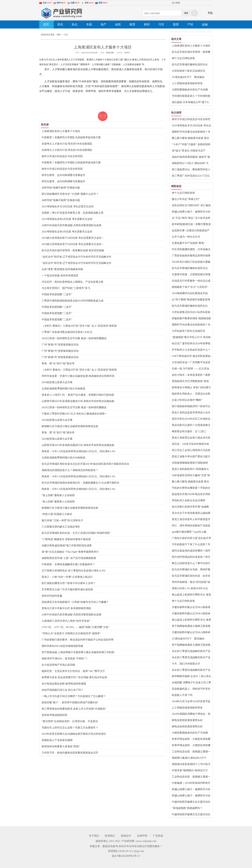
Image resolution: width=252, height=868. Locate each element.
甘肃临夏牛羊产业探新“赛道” (188, 243)
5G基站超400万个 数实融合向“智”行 (188, 77)
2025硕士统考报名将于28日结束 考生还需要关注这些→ (73, 238)
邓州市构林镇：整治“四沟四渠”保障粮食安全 (191, 582)
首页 (46, 24)
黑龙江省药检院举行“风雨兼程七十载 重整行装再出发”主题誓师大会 (191, 469)
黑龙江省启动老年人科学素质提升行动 (191, 519)
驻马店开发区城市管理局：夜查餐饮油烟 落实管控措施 (73, 250)
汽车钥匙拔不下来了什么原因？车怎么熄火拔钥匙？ (191, 545)
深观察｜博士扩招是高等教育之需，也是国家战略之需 (72, 213)
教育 (132, 24)
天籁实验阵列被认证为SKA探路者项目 (191, 607)
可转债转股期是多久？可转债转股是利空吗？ (191, 96)
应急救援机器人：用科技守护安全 (191, 689)
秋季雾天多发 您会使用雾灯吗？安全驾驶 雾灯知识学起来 (74, 677)
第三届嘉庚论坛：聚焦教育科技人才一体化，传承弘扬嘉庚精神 (191, 170)
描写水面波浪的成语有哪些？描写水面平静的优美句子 (191, 551)
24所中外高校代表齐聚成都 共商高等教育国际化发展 (72, 225)
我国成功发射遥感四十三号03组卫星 (191, 764)
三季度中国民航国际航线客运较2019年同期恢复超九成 (72, 301)
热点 (75, 24)
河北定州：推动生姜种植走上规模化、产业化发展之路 (72, 282)
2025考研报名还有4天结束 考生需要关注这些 (67, 219)
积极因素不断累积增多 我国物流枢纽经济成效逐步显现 (191, 319)
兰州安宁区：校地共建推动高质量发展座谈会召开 (70, 753)
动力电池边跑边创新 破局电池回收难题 (64, 684)
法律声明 (142, 836)
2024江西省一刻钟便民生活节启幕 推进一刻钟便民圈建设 (74, 338)
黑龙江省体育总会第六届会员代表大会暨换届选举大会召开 (191, 438)
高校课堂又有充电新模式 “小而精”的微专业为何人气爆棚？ (75, 602)
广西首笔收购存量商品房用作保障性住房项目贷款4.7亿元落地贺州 (191, 256)
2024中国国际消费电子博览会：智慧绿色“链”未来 (191, 714)
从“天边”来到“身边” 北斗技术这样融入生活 (191, 218)
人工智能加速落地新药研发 (187, 83)
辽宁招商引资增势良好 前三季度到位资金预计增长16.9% (74, 571)
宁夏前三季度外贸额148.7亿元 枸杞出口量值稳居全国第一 (74, 414)
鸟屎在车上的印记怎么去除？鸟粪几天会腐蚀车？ (70, 728)
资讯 (60, 24)
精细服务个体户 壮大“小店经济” (190, 287)
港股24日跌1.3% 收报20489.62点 (190, 588)
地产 (104, 24)
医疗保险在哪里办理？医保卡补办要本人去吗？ (69, 583)
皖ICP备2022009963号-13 (126, 856)
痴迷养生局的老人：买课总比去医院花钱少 (191, 394)
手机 (210, 13)
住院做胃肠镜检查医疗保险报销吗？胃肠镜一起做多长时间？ (190, 463)
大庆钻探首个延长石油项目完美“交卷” (189, 71)
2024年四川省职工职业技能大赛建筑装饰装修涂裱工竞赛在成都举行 (191, 262)
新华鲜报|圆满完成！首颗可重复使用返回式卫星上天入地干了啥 (191, 224)
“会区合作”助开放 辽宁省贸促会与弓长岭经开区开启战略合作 (76, 257)
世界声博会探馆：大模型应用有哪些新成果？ (191, 739)
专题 (89, 24)
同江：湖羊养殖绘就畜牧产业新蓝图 (191, 526)
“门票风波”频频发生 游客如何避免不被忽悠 (66, 539)
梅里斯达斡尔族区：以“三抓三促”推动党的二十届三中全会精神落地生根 (190, 432)
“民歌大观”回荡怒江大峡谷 (57, 514)
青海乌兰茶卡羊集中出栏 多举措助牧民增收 (66, 608)
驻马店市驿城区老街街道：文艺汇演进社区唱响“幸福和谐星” (76, 533)
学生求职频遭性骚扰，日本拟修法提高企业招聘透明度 (191, 250)
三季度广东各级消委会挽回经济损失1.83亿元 (67, 332)
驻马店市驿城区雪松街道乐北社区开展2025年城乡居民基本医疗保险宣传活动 (85, 464)
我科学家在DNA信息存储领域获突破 (62, 646)
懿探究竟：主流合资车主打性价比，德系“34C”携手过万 (73, 671)
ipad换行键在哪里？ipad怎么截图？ (189, 532)
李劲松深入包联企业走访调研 (189, 500)
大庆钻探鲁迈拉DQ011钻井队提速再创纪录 (191, 312)
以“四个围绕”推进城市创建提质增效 (191, 300)
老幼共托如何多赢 (52, 596)
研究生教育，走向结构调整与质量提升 (63, 175)
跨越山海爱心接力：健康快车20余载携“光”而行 (191, 212)
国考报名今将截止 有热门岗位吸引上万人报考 (191, 388)
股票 (176, 24)
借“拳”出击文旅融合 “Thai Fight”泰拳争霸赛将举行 (70, 552)
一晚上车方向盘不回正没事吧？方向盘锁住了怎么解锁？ (74, 696)
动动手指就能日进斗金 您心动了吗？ (63, 690)
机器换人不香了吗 (182, 695)
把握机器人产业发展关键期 (57, 740)
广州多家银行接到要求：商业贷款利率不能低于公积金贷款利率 (78, 640)
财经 (147, 24)
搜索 (186, 13)
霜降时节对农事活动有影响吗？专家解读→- (191, 132)
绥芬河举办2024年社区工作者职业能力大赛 (191, 419)
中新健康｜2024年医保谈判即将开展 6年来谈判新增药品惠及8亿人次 (191, 783)
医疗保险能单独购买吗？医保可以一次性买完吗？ (191, 406)
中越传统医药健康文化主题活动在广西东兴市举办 (191, 802)
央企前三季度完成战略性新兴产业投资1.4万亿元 (191, 651)
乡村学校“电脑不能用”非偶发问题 (61, 188)
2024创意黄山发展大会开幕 (57, 382)
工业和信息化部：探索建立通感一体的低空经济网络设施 (191, 752)
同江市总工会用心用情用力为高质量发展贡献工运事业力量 (191, 450)
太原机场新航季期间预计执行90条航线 (63, 389)
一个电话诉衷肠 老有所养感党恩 (60, 276)
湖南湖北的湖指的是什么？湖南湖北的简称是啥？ (70, 470)
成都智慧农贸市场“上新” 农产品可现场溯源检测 (69, 558)
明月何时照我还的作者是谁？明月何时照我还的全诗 (191, 557)
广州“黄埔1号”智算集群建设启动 (60, 345)
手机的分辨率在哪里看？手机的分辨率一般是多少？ (191, 488)
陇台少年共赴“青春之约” (186, 199)
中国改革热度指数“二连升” (57, 294)
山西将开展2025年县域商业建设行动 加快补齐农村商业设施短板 (78, 401)
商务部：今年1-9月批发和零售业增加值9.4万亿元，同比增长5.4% (79, 451)
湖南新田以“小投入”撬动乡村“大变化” (190, 163)
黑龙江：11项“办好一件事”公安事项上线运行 (67, 577)
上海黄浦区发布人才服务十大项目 (61, 131)
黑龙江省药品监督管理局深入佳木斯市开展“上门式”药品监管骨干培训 (191, 413)
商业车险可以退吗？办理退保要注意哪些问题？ (191, 425)
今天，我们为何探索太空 (186, 664)
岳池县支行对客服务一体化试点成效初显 (191, 281)
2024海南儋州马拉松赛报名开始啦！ (190, 293)
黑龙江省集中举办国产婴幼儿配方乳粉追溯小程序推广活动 (191, 457)
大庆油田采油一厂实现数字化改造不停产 (191, 363)
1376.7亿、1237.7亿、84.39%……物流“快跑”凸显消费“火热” (76, 627)
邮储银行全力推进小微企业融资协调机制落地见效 (70, 426)
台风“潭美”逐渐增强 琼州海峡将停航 (62, 269)
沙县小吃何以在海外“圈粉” (187, 400)
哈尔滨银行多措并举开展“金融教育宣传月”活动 (190, 507)
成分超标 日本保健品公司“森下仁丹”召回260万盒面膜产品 (191, 102)
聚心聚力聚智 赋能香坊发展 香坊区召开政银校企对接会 (190, 138)
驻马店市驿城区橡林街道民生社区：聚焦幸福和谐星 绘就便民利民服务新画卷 (191, 65)
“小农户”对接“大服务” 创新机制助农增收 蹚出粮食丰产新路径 (191, 145)
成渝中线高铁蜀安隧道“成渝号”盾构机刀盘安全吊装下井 (191, 157)
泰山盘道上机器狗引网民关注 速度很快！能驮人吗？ (191, 595)
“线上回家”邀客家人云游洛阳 (58, 495)
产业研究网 (128, 841)
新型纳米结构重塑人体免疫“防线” (61, 746)
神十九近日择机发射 (183, 58)
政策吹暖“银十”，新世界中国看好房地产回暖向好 (70, 702)
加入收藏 (176, 3)
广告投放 (158, 836)
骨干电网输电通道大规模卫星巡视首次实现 (191, 626)
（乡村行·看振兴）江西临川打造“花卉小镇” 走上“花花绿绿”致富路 (79, 326)
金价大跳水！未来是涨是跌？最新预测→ (191, 375)
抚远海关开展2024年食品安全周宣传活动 (191, 494)
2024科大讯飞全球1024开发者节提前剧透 (191, 702)
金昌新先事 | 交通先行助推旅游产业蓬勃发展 (191, 231)
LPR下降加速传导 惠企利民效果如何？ (191, 356)
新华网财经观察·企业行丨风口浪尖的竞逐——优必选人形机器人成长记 (191, 676)
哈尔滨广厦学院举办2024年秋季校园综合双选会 (191, 344)
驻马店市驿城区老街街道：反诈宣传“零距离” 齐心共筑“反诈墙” (191, 576)
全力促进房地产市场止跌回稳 (58, 665)
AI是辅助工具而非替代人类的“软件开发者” (66, 621)
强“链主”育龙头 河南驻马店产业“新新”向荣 (189, 151)
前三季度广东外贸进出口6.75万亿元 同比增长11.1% (191, 176)
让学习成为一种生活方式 (186, 237)
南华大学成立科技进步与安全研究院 (62, 156)
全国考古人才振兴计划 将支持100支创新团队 (67, 144)
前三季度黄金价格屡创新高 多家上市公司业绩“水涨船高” (74, 709)
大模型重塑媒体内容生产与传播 (190, 90)
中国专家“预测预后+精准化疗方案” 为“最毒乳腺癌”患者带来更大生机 (191, 771)
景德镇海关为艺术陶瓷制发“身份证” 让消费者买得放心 (190, 381)
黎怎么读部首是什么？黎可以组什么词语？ (191, 563)
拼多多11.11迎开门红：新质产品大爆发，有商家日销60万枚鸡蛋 (78, 395)
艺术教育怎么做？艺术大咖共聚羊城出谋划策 (67, 589)
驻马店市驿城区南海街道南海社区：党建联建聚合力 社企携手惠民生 (81, 483)
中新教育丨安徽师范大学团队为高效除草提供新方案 (71, 137)
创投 (118, 24)
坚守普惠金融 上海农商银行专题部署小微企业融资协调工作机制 (78, 652)
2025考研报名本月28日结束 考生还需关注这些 (68, 206)
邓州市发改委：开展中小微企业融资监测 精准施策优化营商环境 (78, 376)
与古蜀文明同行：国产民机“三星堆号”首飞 (66, 288)
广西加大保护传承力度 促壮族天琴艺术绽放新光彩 (191, 538)
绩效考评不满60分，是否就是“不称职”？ (65, 658)
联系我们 (110, 836)
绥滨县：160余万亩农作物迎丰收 (190, 444)
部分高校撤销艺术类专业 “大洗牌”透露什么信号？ (70, 194)
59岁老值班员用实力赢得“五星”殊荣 (191, 476)
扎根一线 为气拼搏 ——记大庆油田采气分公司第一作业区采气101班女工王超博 (190, 369)
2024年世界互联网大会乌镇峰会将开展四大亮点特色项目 (74, 734)
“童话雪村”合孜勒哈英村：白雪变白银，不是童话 (70, 721)
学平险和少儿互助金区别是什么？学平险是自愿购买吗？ (191, 350)
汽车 (161, 24)
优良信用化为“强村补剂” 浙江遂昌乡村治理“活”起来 (191, 206)
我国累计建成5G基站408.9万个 (189, 758)
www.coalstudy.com (146, 841)
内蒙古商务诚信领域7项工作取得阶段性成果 (67, 545)
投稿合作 (126, 836)
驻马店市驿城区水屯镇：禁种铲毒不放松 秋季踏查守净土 (191, 570)
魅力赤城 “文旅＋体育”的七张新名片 (62, 520)
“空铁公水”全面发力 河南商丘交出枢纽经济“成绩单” (71, 633)
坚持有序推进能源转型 (54, 715)
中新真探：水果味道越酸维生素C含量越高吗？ (68, 564)
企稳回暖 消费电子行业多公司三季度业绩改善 (191, 683)
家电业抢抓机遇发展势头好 (187, 720)
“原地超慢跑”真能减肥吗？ (187, 808)
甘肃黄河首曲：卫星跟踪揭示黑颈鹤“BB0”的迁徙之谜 (191, 275)
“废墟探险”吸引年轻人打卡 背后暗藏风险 (191, 337)
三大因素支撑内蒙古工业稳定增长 (61, 527)
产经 (190, 24)
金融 (205, 24)
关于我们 (94, 836)
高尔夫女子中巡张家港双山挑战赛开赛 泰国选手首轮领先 (191, 513)
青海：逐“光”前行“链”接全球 (58, 363)
